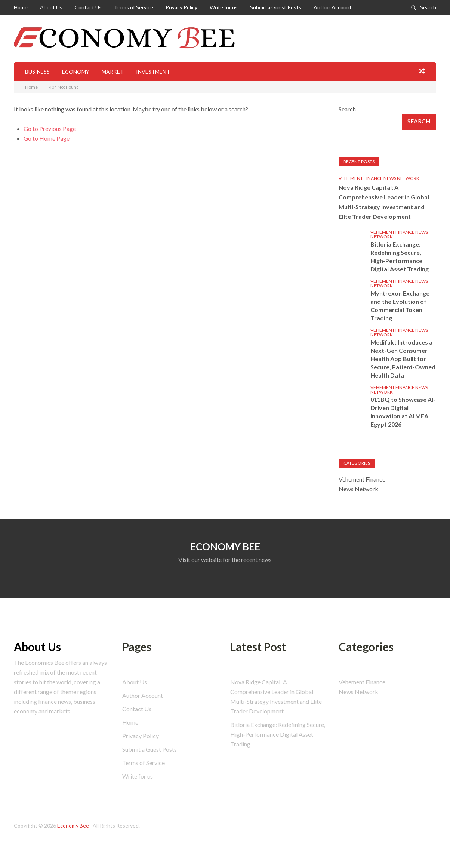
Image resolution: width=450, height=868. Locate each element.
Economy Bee (73, 826)
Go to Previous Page (50, 129)
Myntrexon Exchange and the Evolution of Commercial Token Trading (400, 305)
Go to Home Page (47, 138)
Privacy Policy (181, 7)
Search (428, 7)
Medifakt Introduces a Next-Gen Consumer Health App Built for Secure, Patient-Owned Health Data (403, 359)
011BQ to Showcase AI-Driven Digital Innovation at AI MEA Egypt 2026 (403, 412)
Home (21, 7)
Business (37, 72)
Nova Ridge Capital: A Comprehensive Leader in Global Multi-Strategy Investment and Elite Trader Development (384, 202)
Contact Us (88, 7)
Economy (76, 72)
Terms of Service (134, 7)
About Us (51, 7)
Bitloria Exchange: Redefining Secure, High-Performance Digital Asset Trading (400, 256)
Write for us (224, 7)
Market (113, 72)
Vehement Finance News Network (379, 178)
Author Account (333, 7)
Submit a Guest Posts (276, 7)
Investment (153, 72)
